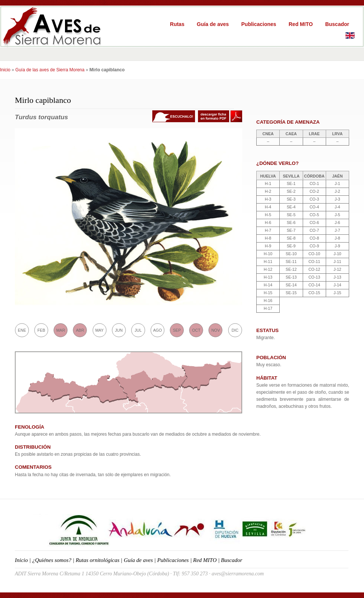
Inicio (5, 70)
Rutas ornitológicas (98, 560)
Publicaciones (259, 24)
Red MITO (301, 24)
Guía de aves (213, 24)
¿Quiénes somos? (52, 560)
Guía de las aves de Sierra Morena (50, 70)
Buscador (337, 24)
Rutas (177, 24)
